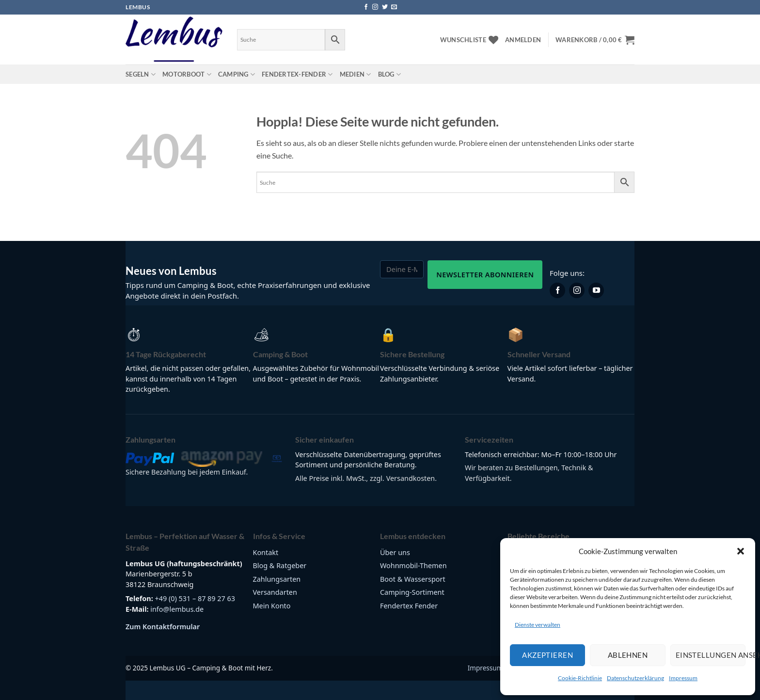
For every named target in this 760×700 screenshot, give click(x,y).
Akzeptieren (547, 655)
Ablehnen (628, 655)
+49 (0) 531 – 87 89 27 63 (195, 598)
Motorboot (187, 74)
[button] (741, 551)
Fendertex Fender (409, 606)
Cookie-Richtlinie (580, 678)
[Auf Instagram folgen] (375, 7)
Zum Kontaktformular (163, 627)
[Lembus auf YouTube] (596, 290)
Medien (356, 74)
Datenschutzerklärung (635, 678)
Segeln (141, 74)
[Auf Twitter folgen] (385, 7)
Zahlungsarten (277, 579)
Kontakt (266, 552)
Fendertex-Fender (297, 74)
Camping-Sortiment (412, 592)
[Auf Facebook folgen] (366, 7)
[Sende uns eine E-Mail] (394, 7)
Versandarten (275, 592)
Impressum (683, 678)
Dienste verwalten (538, 625)
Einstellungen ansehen (711, 655)
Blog (389, 74)
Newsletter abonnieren (485, 274)
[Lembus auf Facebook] (557, 290)
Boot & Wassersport (413, 579)
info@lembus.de (177, 609)
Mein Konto (272, 606)
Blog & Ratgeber (280, 565)
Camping (237, 74)
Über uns (395, 552)
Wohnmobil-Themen (413, 565)
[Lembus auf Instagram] (577, 290)
